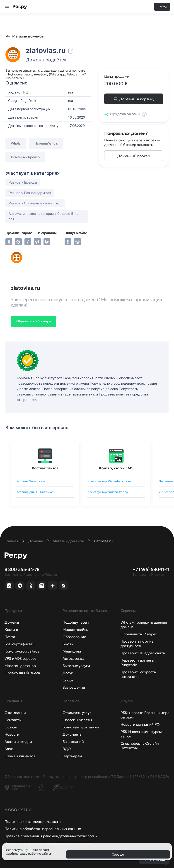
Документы (72, 734)
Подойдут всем (76, 622)
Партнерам (72, 756)
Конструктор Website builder (109, 481)
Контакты (13, 720)
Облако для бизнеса (22, 673)
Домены (12, 622)
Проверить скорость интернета (138, 674)
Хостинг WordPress (31, 481)
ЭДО (67, 749)
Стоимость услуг (77, 713)
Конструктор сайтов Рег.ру (108, 492)
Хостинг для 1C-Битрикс (35, 492)
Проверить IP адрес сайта (143, 653)
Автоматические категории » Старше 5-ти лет (44, 216)
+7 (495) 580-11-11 (151, 569)
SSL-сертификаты (20, 644)
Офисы (11, 727)
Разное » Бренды (23, 182)
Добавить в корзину (137, 99)
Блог (9, 749)
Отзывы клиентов (20, 756)
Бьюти (68, 644)
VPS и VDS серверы (21, 658)
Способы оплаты (77, 720)
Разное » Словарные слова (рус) (35, 203)
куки (28, 850)
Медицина (72, 651)
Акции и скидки (18, 742)
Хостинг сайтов (45, 468)
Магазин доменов (28, 36)
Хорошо (118, 854)
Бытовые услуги (76, 666)
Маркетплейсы (76, 629)
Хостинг (12, 629)
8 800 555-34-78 (22, 569)
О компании (15, 713)
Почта (10, 637)
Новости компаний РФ (140, 724)
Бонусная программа (81, 727)
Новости (12, 734)
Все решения (74, 687)
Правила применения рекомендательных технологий (51, 836)
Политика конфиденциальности (33, 821)
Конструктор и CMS (116, 468)
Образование (74, 637)
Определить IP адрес (139, 634)
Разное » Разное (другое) (30, 193)
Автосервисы (74, 658)
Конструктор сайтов (22, 651)
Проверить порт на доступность (137, 643)
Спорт (68, 680)
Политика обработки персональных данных (43, 829)
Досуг (68, 673)
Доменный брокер (134, 156)
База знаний (73, 742)
